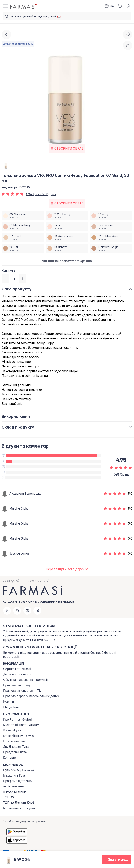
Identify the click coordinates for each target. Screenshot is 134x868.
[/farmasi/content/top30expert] (19, 803)
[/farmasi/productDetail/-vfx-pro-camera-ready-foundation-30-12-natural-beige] (111, 248)
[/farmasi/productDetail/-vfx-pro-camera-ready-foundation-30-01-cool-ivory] (67, 216)
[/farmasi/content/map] (15, 752)
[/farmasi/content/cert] (17, 669)
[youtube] (27, 611)
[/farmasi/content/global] (17, 720)
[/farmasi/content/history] (14, 741)
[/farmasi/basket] (120, 6)
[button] (67, 261)
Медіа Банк (12, 707)
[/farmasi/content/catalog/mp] (15, 776)
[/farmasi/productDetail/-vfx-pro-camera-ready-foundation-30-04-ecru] (67, 227)
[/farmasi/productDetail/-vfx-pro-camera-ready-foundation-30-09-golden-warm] (111, 238)
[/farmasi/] (24, 6)
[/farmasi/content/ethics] (19, 736)
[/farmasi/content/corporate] (14, 730)
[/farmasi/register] (29, 640)
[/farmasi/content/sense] (19, 770)
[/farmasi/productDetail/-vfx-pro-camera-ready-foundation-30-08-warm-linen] (67, 238)
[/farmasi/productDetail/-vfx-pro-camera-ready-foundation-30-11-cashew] (67, 248)
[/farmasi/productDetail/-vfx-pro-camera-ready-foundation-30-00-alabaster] (23, 216)
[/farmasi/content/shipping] (17, 674)
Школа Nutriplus (15, 792)
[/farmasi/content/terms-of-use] (17, 685)
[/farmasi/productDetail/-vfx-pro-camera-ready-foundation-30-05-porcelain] (111, 227)
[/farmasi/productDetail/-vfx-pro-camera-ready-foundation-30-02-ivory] (111, 216)
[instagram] (17, 611)
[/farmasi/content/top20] (8, 797)
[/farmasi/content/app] (19, 808)
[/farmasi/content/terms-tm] (22, 691)
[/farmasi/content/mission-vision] (21, 725)
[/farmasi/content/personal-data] (31, 696)
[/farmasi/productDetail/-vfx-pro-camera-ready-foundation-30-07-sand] (23, 238)
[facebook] (7, 611)
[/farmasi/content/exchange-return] (25, 680)
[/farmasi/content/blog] (8, 702)
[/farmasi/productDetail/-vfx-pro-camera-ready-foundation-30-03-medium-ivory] (23, 227)
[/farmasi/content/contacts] (10, 758)
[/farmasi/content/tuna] (16, 747)
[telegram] (37, 611)
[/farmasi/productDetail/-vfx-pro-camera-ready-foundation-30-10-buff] (23, 248)
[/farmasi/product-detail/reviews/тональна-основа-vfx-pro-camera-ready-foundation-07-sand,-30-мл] (67, 569)
